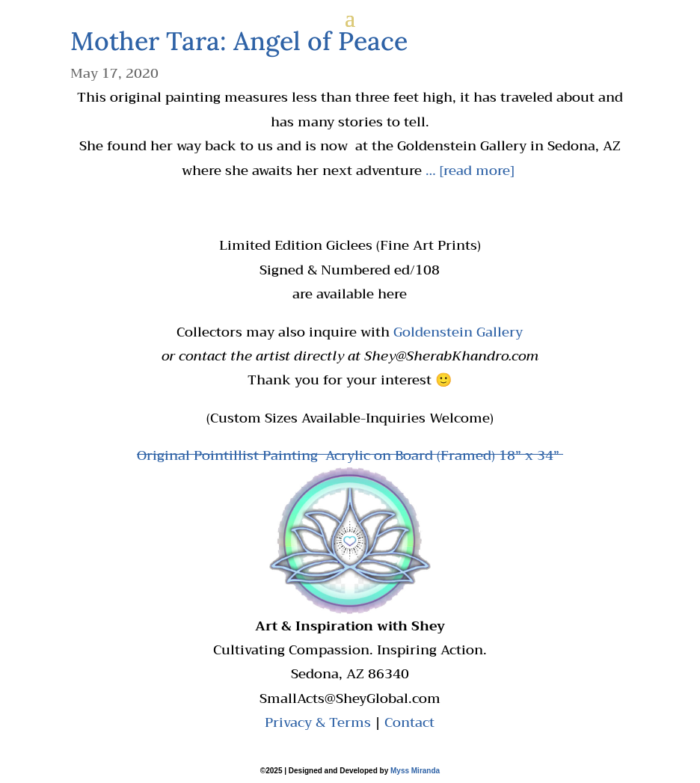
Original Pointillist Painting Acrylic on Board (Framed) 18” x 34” (350, 455)
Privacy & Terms (318, 722)
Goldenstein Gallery (458, 332)
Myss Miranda (415, 771)
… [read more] (472, 171)
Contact (409, 722)
